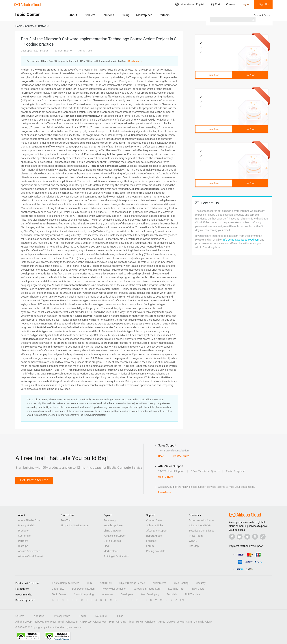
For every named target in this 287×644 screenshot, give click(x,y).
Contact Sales (262, 15)
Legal (83, 616)
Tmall (61, 622)
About (73, 15)
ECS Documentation (83, 589)
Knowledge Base (113, 525)
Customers (24, 536)
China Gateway (112, 531)
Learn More (214, 75)
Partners (164, 15)
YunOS (140, 622)
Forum (150, 546)
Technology (110, 520)
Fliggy (131, 622)
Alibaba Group (24, 622)
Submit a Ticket (155, 525)
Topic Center (59, 594)
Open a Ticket (166, 477)
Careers (20, 616)
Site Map (194, 546)
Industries (107, 594)
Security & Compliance (202, 531)
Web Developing (150, 594)
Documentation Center (202, 520)
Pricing (125, 15)
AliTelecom (151, 622)
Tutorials (172, 594)
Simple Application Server (75, 525)
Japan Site (58, 589)
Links (120, 616)
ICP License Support (115, 536)
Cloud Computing (84, 594)
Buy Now (250, 75)
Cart (215, 4)
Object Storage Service (132, 583)
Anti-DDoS (106, 583)
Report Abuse (154, 536)
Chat (161, 456)
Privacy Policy (62, 616)
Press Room (196, 536)
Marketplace (144, 15)
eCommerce (159, 583)
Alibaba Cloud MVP (200, 525)
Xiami (189, 622)
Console (231, 4)
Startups (23, 546)
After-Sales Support (157, 531)
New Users (198, 589)
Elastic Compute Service (66, 583)
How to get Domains (114, 589)
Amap (162, 622)
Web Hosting (181, 583)
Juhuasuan (72, 622)
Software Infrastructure (147, 589)
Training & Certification (117, 556)
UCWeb (171, 622)
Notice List (101, 616)
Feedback (152, 541)
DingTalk (199, 622)
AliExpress (86, 622)
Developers (127, 594)
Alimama (121, 622)
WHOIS (193, 541)
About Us (39, 616)
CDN (90, 583)
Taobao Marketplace (45, 622)
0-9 (182, 600)
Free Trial (66, 520)
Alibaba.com (100, 622)
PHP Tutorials (192, 594)
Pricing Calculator (156, 551)
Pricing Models (26, 525)
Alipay (208, 622)
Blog (106, 546)
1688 (112, 622)
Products (89, 15)
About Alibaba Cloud (30, 520)
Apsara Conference (29, 551)
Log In (245, 4)
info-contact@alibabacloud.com (241, 240)
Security (201, 583)
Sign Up (263, 4)
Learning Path (176, 589)
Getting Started (112, 541)
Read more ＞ (135, 61)
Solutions (108, 15)
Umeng (180, 622)
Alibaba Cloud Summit (31, 556)
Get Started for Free (34, 480)
